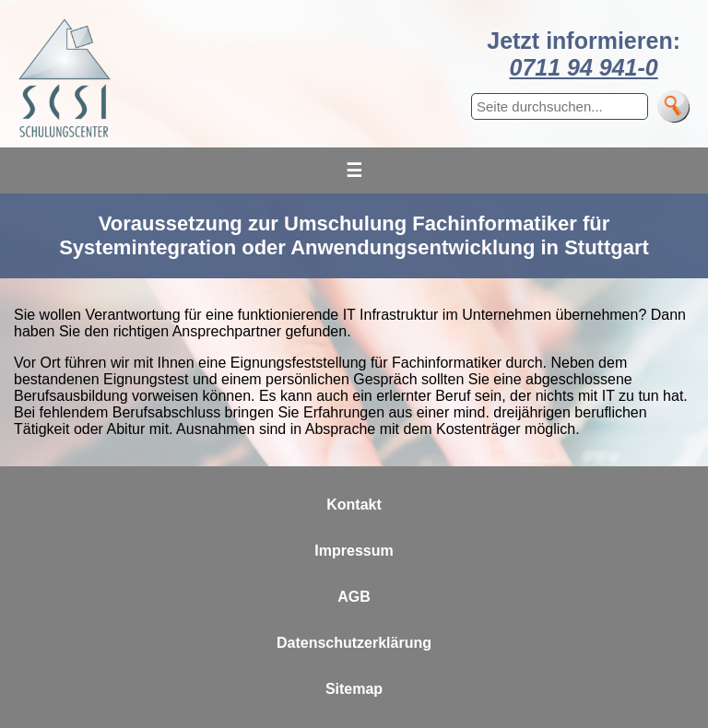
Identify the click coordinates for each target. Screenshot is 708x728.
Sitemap (354, 689)
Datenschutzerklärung (354, 643)
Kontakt (354, 505)
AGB (354, 597)
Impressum (354, 551)
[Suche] (673, 106)
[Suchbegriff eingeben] (560, 106)
